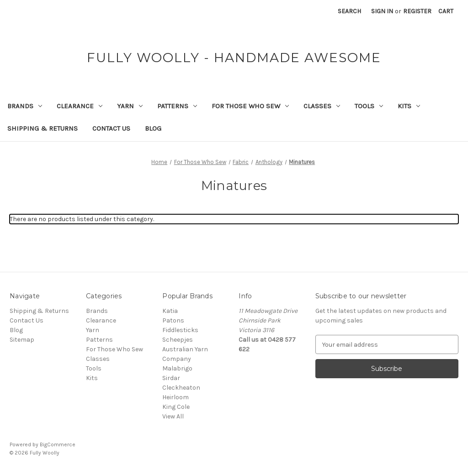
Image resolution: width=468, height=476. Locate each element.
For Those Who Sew (250, 106)
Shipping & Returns (43, 128)
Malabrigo (177, 368)
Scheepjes (178, 340)
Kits (409, 106)
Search (349, 11)
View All (173, 416)
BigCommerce (58, 444)
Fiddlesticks (180, 330)
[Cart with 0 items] (446, 11)
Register (417, 11)
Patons (173, 320)
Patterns (177, 106)
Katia (170, 311)
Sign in (382, 11)
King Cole (176, 407)
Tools (369, 106)
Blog (153, 128)
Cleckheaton (181, 388)
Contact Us (111, 128)
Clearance (80, 106)
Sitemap (22, 340)
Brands (25, 106)
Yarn (130, 106)
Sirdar (171, 378)
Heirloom (175, 397)
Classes (322, 106)
